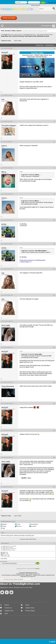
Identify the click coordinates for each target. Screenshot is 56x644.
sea (26, 535)
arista (4, 224)
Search (7, 605)
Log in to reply (18, 41)
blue (5, 535)
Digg (4, 528)
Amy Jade (6, 325)
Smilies (3, 554)
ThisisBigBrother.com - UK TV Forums (12, 35)
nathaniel (16, 535)
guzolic (11, 535)
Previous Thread (25, 539)
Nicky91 (5, 52)
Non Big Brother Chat (29, 35)
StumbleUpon (35, 524)
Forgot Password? (35, 5)
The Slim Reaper (9, 126)
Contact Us (8, 608)
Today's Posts (30, 608)
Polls (6, 614)
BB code (3, 552)
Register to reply (6, 41)
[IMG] (2, 555)
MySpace (5, 524)
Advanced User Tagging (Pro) (24, 575)
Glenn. (4, 146)
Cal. (3, 99)
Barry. (4, 172)
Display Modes (50, 45)
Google (4, 526)
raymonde (22, 535)
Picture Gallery (30, 611)
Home (27, 605)
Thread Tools (39, 45)
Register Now (9, 611)
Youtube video (37, 53)
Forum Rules (4, 559)
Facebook (34, 526)
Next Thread (33, 539)
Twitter (19, 524)
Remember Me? (51, 3)
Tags (2, 533)
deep (8, 535)
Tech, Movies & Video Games (44, 35)
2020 (2, 535)
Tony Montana (8, 386)
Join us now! (9, 18)
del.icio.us (19, 526)
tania (33, 535)
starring (29, 535)
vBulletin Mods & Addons (39, 575)
